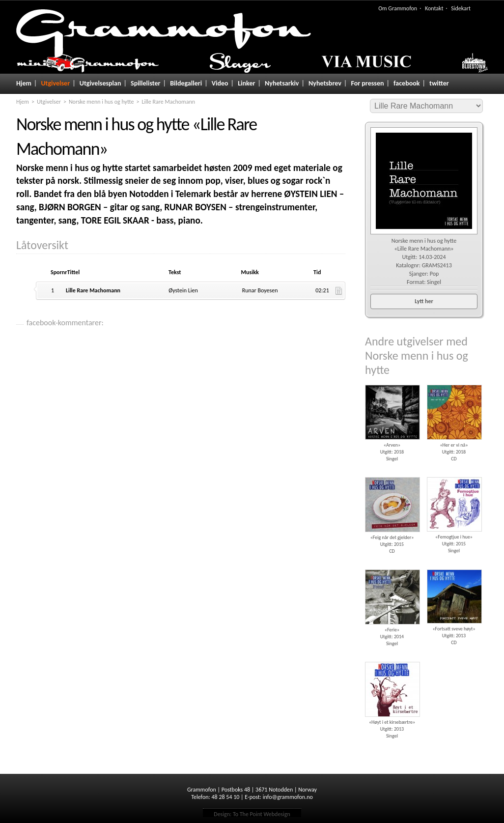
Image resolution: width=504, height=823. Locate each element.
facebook (406, 83)
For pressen (367, 83)
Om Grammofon (398, 8)
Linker (246, 83)
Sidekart (461, 8)
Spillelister (146, 83)
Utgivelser (55, 83)
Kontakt (434, 8)
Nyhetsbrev (325, 83)
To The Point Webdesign (262, 814)
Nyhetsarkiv (282, 83)
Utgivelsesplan (100, 83)
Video (220, 83)
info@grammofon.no (288, 797)
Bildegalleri (186, 83)
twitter (439, 83)
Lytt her (424, 301)
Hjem (24, 83)
